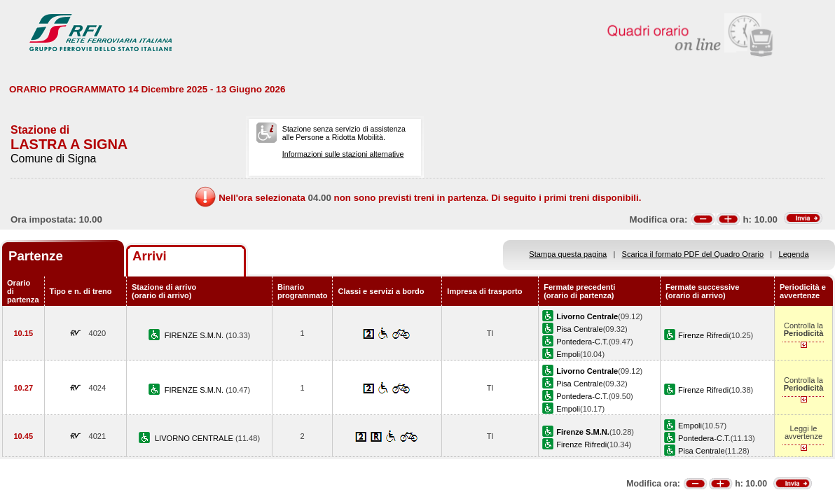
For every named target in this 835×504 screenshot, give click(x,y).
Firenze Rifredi (703, 335)
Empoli (568, 354)
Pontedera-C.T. (582, 342)
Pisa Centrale (580, 329)
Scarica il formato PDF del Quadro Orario (693, 254)
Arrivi (150, 256)
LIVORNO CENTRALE (195, 438)
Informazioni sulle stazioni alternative (343, 154)
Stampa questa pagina (568, 254)
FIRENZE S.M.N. (195, 335)
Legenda (794, 254)
